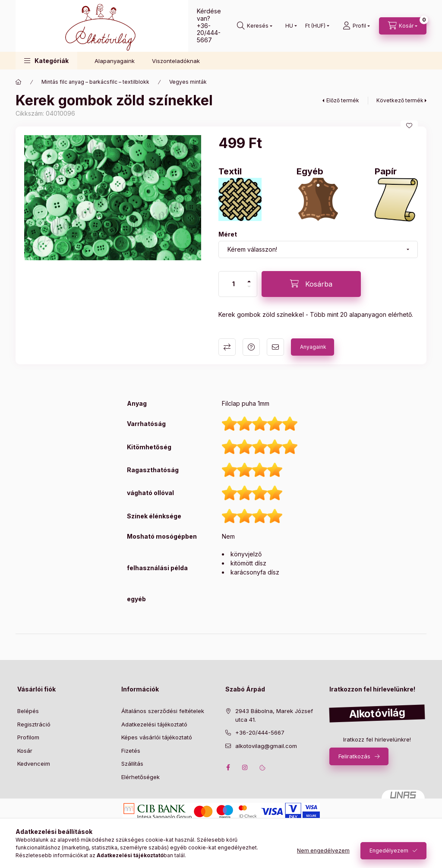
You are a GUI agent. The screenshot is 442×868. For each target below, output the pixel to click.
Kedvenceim (34, 764)
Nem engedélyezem (323, 851)
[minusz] (249, 287)
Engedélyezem (389, 851)
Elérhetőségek (140, 777)
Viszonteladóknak (176, 61)
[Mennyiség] (234, 284)
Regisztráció (34, 724)
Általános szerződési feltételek (163, 711)
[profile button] (356, 26)
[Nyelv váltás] (289, 26)
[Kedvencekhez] (409, 126)
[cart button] (403, 26)
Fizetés (131, 751)
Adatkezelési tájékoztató (154, 724)
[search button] (255, 26)
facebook (228, 767)
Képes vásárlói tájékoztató (157, 737)
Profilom (28, 737)
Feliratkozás (354, 756)
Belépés (28, 711)
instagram (245, 767)
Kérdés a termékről (251, 347)
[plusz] (249, 281)
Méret (228, 234)
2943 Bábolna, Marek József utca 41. (274, 715)
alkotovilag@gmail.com (266, 746)
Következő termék (400, 100)
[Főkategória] (19, 82)
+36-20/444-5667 (209, 33)
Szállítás (132, 764)
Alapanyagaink (115, 61)
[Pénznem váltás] (315, 26)
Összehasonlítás (227, 347)
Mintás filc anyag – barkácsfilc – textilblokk (95, 82)
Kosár (25, 751)
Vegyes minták (188, 82)
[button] (46, 61)
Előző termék (343, 100)
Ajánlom (275, 347)
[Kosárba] (311, 284)
